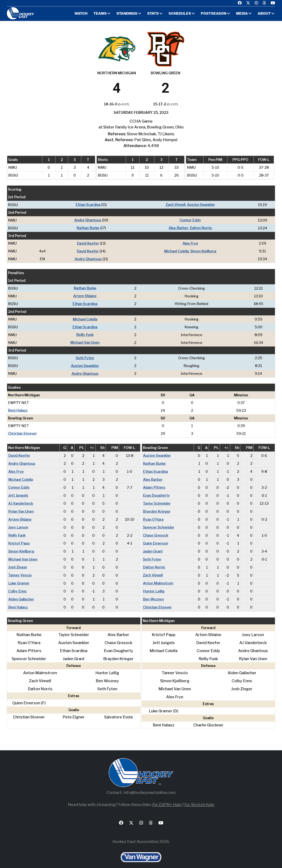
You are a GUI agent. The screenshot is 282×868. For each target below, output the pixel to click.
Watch (80, 14)
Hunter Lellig (154, 586)
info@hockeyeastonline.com (150, 786)
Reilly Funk (85, 333)
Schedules (180, 14)
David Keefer (88, 243)
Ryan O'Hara (153, 515)
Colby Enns (17, 586)
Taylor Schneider (157, 500)
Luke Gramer (19, 578)
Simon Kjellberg (203, 250)
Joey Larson (18, 523)
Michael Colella (176, 250)
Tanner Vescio (20, 570)
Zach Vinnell (175, 205)
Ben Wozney (154, 593)
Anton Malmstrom (158, 578)
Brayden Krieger (157, 507)
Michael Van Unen (85, 341)
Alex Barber (178, 228)
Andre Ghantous (88, 220)
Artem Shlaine (85, 295)
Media (242, 14)
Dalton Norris (201, 228)
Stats (153, 14)
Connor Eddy (190, 220)
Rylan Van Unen (21, 507)
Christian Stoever (23, 431)
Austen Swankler (201, 205)
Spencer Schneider (159, 523)
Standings (127, 14)
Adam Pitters (154, 484)
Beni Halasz (18, 408)
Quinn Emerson (156, 539)
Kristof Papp (19, 539)
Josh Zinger (18, 562)
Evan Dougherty (156, 492)
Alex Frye (190, 243)
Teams (99, 14)
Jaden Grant (153, 546)
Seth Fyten (85, 356)
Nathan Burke (88, 228)
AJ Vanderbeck (21, 500)
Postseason (213, 14)
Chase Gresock (156, 531)
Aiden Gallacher (21, 593)
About (264, 14)
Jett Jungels (18, 492)
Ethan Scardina (88, 205)
